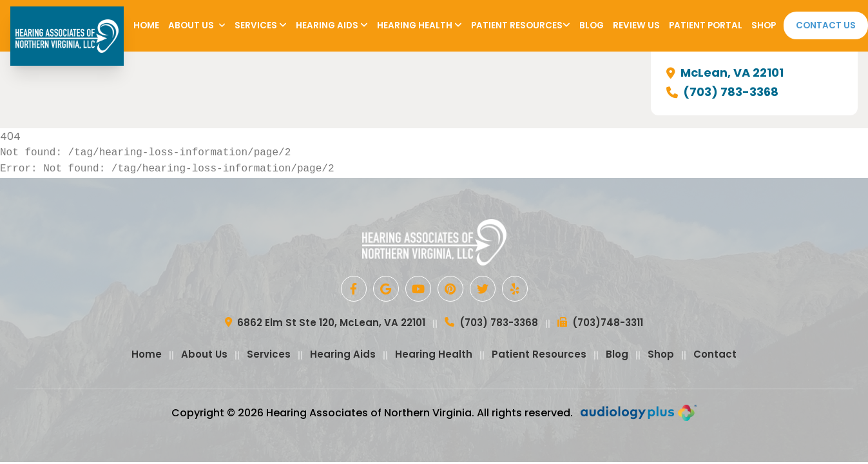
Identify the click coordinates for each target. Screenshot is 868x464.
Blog (592, 25)
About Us (197, 25)
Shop (764, 25)
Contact (715, 354)
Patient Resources (521, 25)
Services (261, 25)
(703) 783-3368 (722, 92)
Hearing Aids (332, 25)
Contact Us (826, 25)
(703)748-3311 (600, 324)
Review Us (636, 25)
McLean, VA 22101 (725, 73)
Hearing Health (420, 25)
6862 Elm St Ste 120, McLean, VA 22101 (325, 324)
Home (146, 25)
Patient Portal (706, 25)
